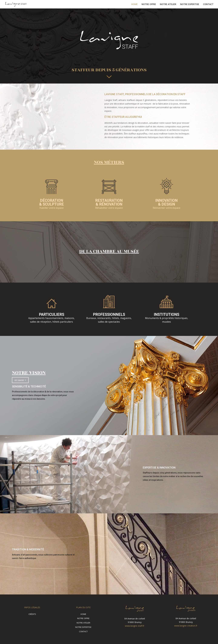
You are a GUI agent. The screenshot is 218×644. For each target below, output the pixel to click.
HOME (134, 4)
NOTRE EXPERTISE (190, 4)
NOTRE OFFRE (149, 4)
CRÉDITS (32, 614)
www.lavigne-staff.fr (135, 626)
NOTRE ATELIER (168, 4)
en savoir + (20, 380)
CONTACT (208, 4)
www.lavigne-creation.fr (186, 626)
